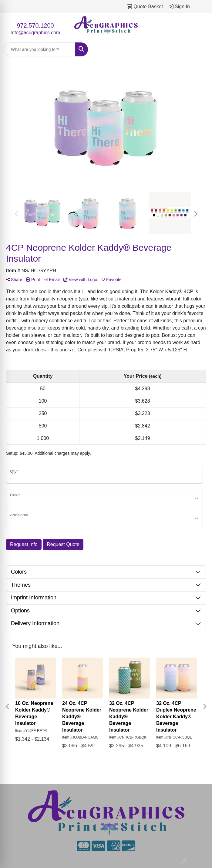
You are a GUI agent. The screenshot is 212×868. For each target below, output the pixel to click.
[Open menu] (200, 49)
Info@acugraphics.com (35, 33)
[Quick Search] (39, 49)
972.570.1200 (35, 25)
